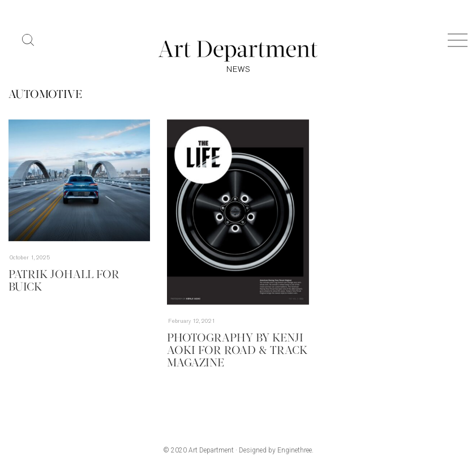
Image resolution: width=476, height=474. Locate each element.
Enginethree (295, 450)
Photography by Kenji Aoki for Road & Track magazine (237, 351)
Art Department (211, 450)
